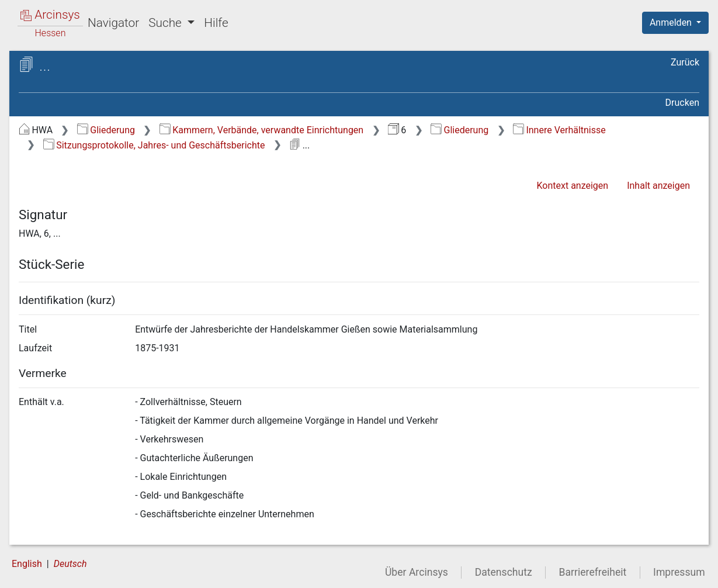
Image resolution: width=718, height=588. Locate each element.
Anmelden (672, 23)
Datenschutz (504, 572)
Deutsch (70, 564)
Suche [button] (167, 23)
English (27, 564)
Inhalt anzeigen (658, 186)
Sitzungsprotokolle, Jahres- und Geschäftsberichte (154, 145)
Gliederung (106, 130)
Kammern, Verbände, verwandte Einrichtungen (261, 130)
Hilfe (216, 23)
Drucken (682, 103)
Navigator (113, 23)
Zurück (685, 62)
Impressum (679, 572)
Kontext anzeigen (572, 186)
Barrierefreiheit (593, 572)
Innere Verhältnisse (559, 130)
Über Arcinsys (417, 572)
